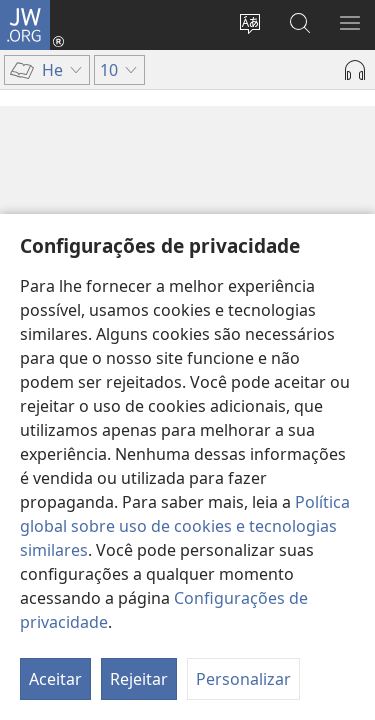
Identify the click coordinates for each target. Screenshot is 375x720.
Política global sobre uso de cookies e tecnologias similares (185, 526)
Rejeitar (139, 679)
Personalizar (243, 679)
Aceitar (55, 679)
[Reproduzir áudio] (355, 70)
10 (35, 194)
